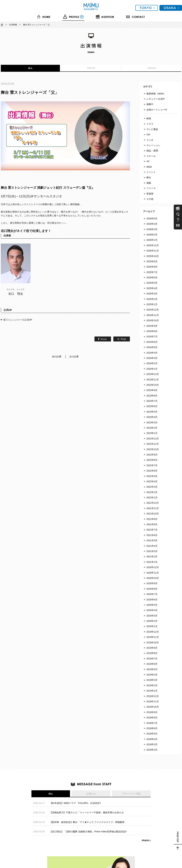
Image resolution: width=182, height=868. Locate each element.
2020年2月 (152, 621)
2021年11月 (153, 508)
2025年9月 (152, 261)
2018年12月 (153, 696)
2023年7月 (152, 401)
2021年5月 (152, 540)
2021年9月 (152, 519)
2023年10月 (153, 385)
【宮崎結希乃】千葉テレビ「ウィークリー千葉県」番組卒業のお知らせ (87, 812)
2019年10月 (153, 643)
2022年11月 (153, 444)
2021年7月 (152, 530)
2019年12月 (153, 632)
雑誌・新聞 (152, 151)
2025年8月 (152, 267)
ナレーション (153, 145)
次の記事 (74, 357)
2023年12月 (153, 374)
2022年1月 (152, 498)
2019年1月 (152, 691)
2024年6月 (152, 342)
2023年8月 (152, 396)
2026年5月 (152, 219)
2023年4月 (152, 417)
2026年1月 (152, 240)
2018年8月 (152, 718)
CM (148, 135)
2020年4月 (152, 610)
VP (148, 161)
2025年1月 (152, 304)
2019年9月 (152, 648)
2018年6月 (152, 728)
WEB (149, 167)
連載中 (150, 104)
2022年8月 (152, 460)
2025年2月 (152, 299)
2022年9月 (152, 455)
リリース (151, 188)
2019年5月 (152, 669)
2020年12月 (153, 567)
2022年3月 (152, 487)
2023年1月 (152, 433)
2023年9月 (152, 390)
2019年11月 (153, 637)
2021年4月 (152, 546)
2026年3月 (152, 229)
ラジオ (150, 140)
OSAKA (152, 68)
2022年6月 (152, 471)
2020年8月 (152, 589)
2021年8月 (152, 524)
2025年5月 (152, 283)
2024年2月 (152, 363)
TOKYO (91, 68)
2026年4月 (152, 224)
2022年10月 (153, 449)
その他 (150, 199)
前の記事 (57, 357)
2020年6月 (152, 600)
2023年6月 (152, 406)
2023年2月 (152, 428)
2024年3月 (152, 358)
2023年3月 (152, 422)
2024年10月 (153, 320)
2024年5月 (152, 347)
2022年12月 (153, 439)
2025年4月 (152, 288)
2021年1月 (152, 562)
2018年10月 (153, 707)
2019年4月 (152, 675)
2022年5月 (152, 476)
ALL (30, 68)
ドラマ (150, 124)
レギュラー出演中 (156, 99)
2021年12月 (153, 503)
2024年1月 (152, 369)
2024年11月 (153, 315)
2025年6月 (152, 278)
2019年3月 (152, 680)
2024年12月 (153, 310)
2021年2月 (152, 557)
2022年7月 (152, 465)
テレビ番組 (152, 129)
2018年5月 (152, 734)
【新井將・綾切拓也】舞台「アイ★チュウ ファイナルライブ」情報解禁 (87, 822)
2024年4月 (152, 353)
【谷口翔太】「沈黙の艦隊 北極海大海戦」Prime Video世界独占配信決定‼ (88, 832)
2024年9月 (152, 326)
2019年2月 (152, 685)
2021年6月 (152, 535)
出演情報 (13, 25)
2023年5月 (152, 412)
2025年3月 (152, 294)
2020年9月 (152, 583)
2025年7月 (152, 272)
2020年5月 (152, 605)
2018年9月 (152, 712)
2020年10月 (153, 578)
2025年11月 (153, 251)
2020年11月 (153, 573)
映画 (149, 118)
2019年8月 (152, 653)
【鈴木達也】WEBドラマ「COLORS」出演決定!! (75, 803)
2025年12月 (153, 245)
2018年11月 (153, 701)
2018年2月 (152, 750)
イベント (151, 172)
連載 (149, 183)
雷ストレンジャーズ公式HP (18, 320)
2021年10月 (153, 514)
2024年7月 (152, 336)
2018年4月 (152, 739)
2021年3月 (152, 551)
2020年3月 (152, 616)
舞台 (149, 177)
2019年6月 (152, 664)
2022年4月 (152, 481)
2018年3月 (152, 744)
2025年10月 (153, 256)
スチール (151, 156)
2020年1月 (152, 626)
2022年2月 (152, 492)
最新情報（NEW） (156, 94)
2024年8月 (152, 331)
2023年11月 (153, 380)
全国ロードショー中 (157, 110)
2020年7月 (152, 594)
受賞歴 (150, 194)
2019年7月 (152, 659)
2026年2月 (152, 235)
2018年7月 (152, 723)
